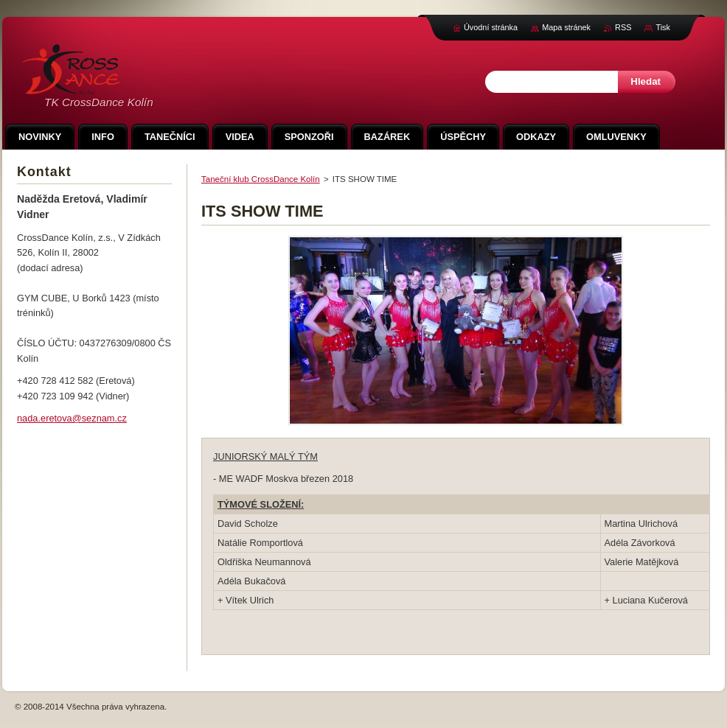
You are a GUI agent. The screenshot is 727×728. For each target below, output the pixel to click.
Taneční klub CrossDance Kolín (261, 179)
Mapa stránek (566, 27)
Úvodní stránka (491, 27)
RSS (623, 27)
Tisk (663, 27)
